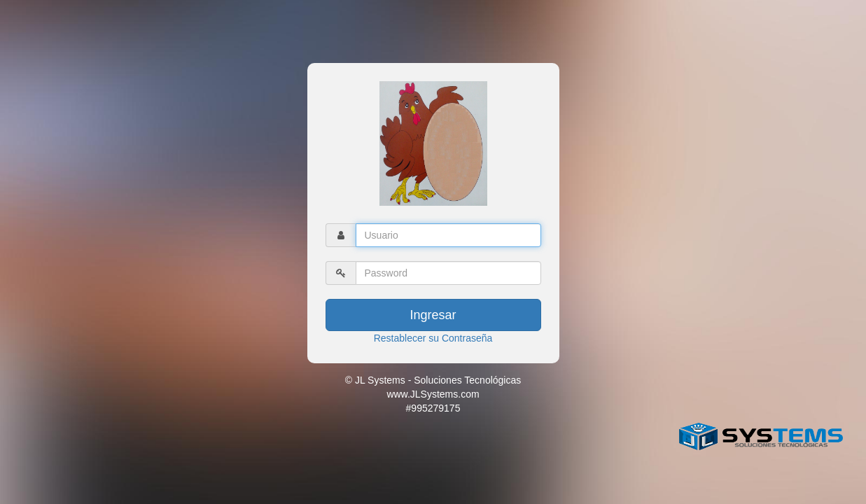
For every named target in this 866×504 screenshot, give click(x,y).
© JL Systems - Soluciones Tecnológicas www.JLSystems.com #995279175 (433, 394)
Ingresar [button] (433, 315)
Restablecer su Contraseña (433, 338)
